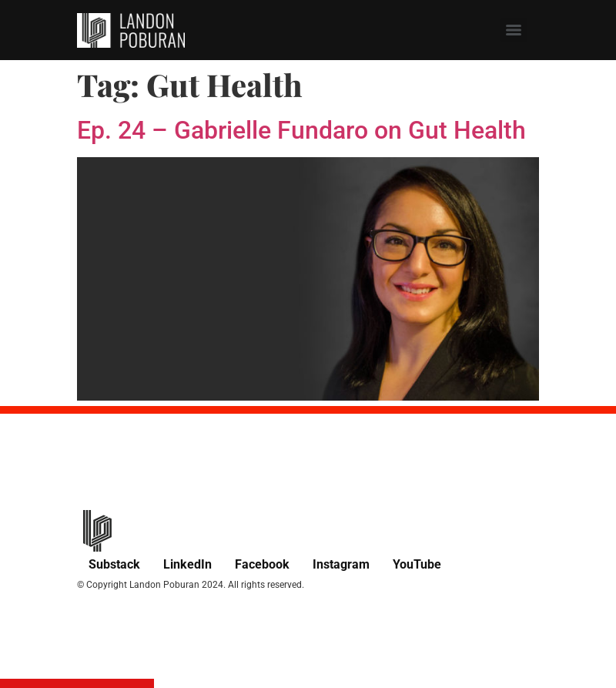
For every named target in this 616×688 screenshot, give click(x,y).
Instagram (341, 564)
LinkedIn (187, 564)
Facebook (262, 564)
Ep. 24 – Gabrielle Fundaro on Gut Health (301, 130)
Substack (114, 564)
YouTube (417, 564)
